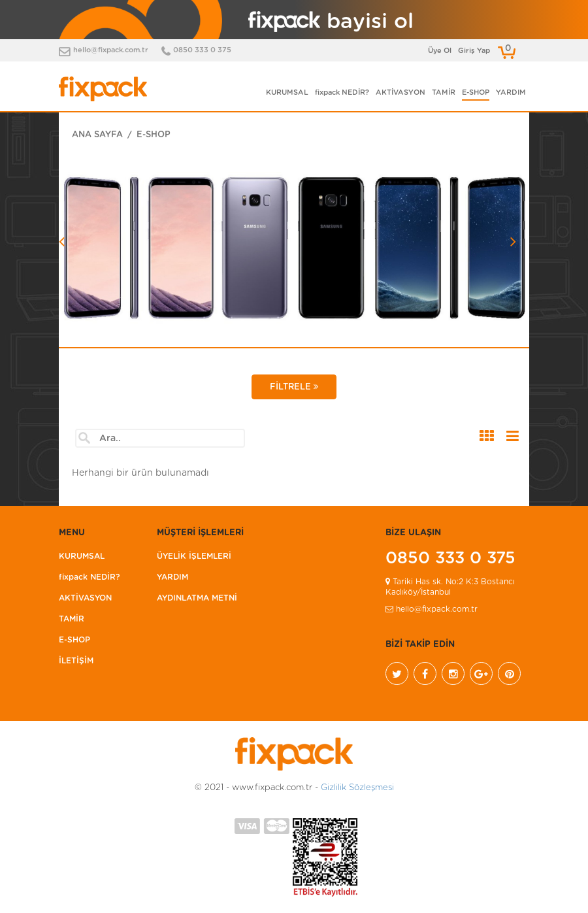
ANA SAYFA (97, 135)
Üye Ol (440, 51)
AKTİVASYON (400, 92)
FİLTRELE (294, 387)
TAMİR (444, 92)
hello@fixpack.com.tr (111, 50)
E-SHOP (476, 92)
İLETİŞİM (76, 661)
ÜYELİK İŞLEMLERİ (194, 556)
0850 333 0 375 (202, 50)
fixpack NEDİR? (342, 92)
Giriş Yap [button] (474, 51)
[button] (94, 279)
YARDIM (511, 92)
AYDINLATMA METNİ (197, 598)
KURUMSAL (287, 92)
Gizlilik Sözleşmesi (357, 788)
